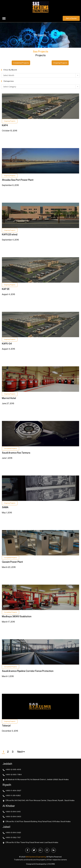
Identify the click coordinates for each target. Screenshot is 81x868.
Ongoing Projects (10, 121)
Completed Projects (10, 448)
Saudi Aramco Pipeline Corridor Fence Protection (28, 671)
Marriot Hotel (9, 398)
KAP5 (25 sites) (10, 234)
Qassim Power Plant (12, 562)
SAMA (5, 507)
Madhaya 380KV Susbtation (17, 616)
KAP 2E (6, 289)
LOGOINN (51, 864)
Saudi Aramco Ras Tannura (16, 453)
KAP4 (5, 125)
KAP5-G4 (7, 344)
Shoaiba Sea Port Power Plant (18, 180)
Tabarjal (6, 725)
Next (21, 752)
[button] (4, 18)
